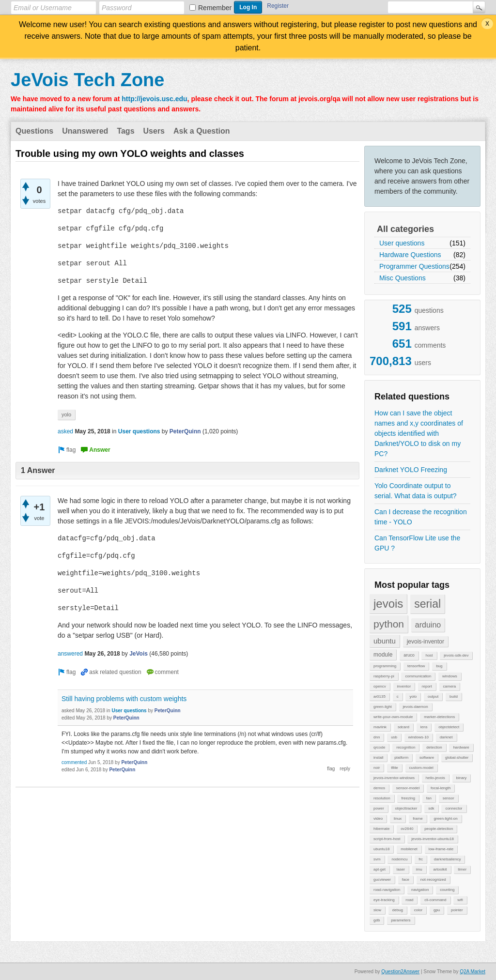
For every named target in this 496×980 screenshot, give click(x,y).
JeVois (139, 654)
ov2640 (407, 829)
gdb (377, 920)
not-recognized (433, 880)
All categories (405, 229)
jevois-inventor (426, 642)
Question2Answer (400, 972)
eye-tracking (384, 900)
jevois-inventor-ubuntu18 (433, 839)
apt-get (380, 869)
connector (454, 808)
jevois (388, 604)
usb (394, 737)
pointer (457, 910)
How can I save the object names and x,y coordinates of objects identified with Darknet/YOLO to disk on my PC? (419, 433)
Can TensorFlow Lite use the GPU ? (417, 543)
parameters (401, 920)
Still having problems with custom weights (124, 699)
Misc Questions (403, 278)
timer (462, 869)
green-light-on (445, 819)
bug (439, 666)
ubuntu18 (381, 849)
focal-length (441, 788)
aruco (409, 655)
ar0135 (380, 697)
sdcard (403, 727)
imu (419, 869)
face (406, 880)
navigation (420, 890)
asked (65, 431)
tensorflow (416, 666)
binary (462, 778)
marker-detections (439, 717)
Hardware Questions (410, 255)
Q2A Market (473, 972)
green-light (383, 707)
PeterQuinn (185, 431)
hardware (461, 747)
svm (377, 859)
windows (450, 676)
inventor (404, 686)
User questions (402, 243)
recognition (406, 747)
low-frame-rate (441, 849)
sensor (449, 798)
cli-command (435, 900)
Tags (125, 131)
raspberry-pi (384, 676)
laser (401, 869)
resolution (382, 798)
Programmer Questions (414, 266)
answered (70, 654)
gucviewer (382, 880)
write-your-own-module (393, 717)
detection (434, 747)
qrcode (379, 747)
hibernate (381, 829)
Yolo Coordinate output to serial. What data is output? (416, 491)
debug (398, 910)
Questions (34, 131)
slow (377, 910)
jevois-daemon (416, 707)
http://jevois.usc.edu (154, 99)
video (378, 819)
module (383, 655)
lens (424, 727)
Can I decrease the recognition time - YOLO (421, 517)
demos (379, 788)
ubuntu (385, 641)
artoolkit (440, 869)
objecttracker (406, 808)
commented (74, 762)
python (389, 624)
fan (429, 798)
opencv (380, 686)
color (418, 910)
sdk (431, 808)
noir (377, 768)
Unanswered (85, 131)
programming (385, 666)
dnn (377, 737)
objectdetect (449, 727)
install (378, 758)
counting (447, 890)
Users (154, 131)
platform (401, 758)
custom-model (421, 768)
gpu (437, 910)
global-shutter (457, 758)
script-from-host (387, 839)
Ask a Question (201, 131)
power (379, 808)
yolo (413, 697)
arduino (428, 625)
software (427, 758)
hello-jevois (435, 778)
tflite (395, 768)
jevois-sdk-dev (456, 655)
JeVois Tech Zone (87, 80)
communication (418, 676)
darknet (446, 737)
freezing (408, 798)
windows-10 (418, 737)
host (429, 655)
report (427, 686)
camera (450, 686)
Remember (215, 8)
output (433, 697)
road (409, 900)
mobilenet (409, 849)
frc (421, 859)
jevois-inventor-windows (394, 778)
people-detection (439, 829)
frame (418, 819)
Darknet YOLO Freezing (411, 470)
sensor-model (408, 788)
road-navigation (387, 890)
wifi (460, 900)
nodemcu (399, 859)
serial (427, 604)
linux (398, 819)
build (454, 697)
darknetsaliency (448, 859)
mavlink (380, 727)
